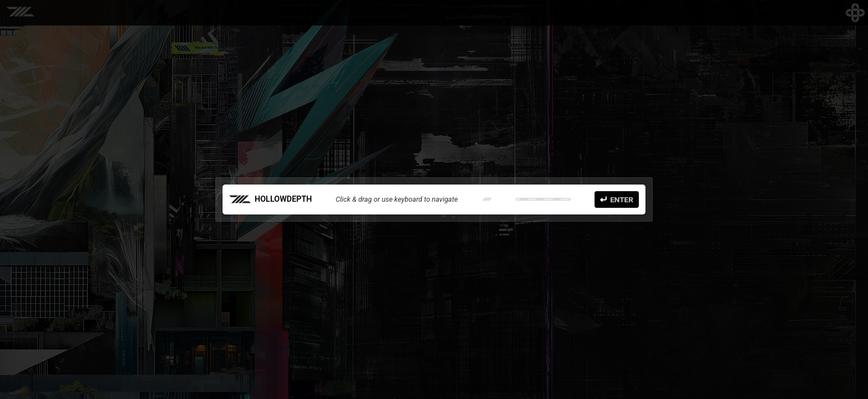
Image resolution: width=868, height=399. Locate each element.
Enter (617, 199)
